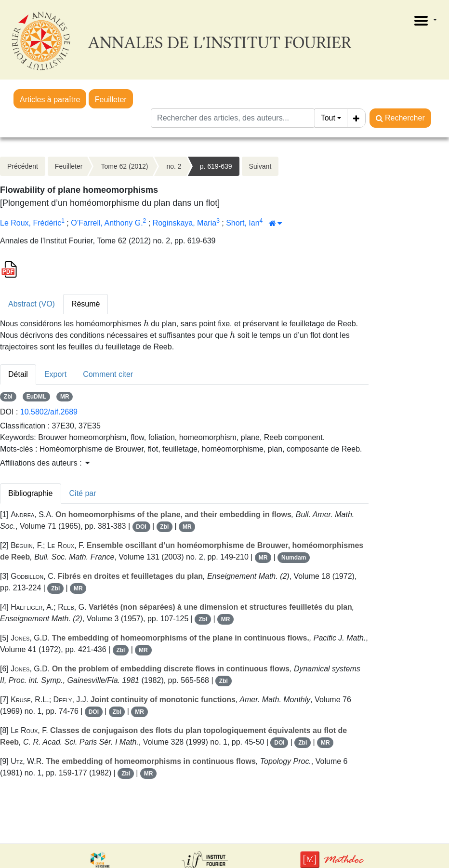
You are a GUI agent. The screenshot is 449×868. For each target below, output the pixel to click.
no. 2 (174, 166)
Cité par (83, 493)
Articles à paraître (50, 100)
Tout (328, 118)
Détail (18, 374)
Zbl (8, 397)
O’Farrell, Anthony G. (107, 223)
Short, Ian (243, 223)
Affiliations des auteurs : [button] (45, 463)
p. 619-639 (216, 166)
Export (55, 374)
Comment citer (108, 374)
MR (65, 397)
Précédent (23, 166)
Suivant (260, 166)
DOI (141, 527)
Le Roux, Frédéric (31, 223)
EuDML (36, 397)
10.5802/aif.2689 (49, 412)
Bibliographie (31, 493)
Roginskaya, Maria (185, 223)
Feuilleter (111, 100)
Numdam (294, 558)
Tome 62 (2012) (124, 166)
